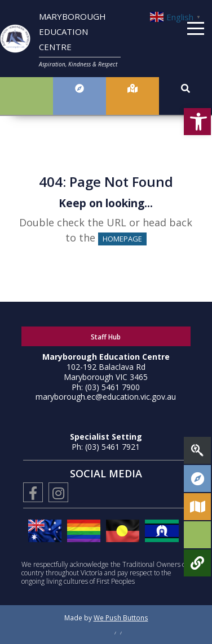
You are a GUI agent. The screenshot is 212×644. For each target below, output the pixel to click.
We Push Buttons (121, 618)
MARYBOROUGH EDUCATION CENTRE (72, 32)
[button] (197, 122)
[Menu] (196, 30)
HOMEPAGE (122, 239)
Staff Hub (106, 337)
